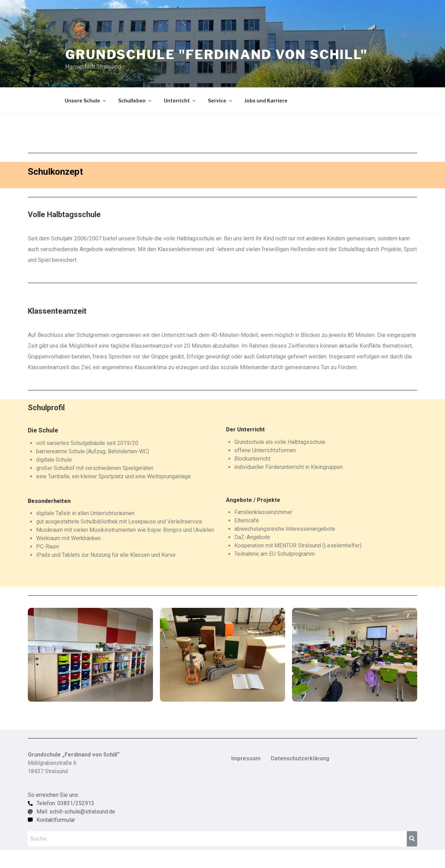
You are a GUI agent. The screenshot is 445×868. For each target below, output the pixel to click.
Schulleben (135, 101)
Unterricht (180, 101)
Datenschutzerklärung (300, 758)
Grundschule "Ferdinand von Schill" (217, 55)
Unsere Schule (86, 101)
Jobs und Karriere (266, 101)
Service (220, 101)
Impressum (246, 758)
